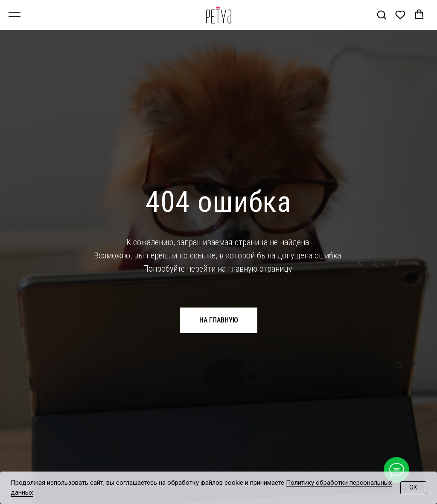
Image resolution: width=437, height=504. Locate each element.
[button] (382, 15)
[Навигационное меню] (15, 15)
